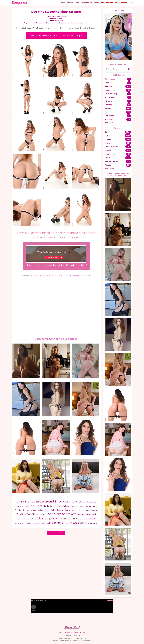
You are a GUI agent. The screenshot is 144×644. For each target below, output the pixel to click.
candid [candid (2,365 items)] (62, 507)
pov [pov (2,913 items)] (73, 514)
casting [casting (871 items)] (70, 507)
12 (129, 105)
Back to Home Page (56, 533)
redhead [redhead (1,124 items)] (92, 514)
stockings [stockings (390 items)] (18, 523)
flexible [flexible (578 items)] (30, 510)
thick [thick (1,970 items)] (52, 523)
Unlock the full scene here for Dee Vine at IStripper (56, 36)
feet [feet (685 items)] (17, 510)
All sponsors (109, 168)
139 (128, 108)
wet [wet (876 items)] (96, 523)
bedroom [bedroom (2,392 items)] (47, 502)
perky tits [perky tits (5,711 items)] (55, 514)
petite (64, 23)
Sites (77, 3)
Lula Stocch (109, 105)
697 (128, 147)
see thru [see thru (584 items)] (27, 519)
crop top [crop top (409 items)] (83, 507)
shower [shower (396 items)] (70, 519)
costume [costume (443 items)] (76, 507)
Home (62, 3)
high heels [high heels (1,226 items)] (53, 510)
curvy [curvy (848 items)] (89, 507)
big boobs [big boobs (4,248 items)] (60, 502)
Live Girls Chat (107, 3)
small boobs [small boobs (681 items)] (91, 519)
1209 (128, 136)
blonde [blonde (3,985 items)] (77, 502)
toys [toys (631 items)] (66, 523)
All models (109, 123)
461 (128, 90)
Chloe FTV (109, 83)
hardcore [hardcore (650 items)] (44, 510)
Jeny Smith (109, 112)
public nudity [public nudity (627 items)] (81, 514)
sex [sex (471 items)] (36, 519)
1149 (128, 139)
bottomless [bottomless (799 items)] (20, 507)
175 (128, 112)
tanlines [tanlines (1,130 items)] (33, 523)
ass (30, 23)
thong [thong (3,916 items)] (59, 523)
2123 (128, 132)
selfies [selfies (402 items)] (32, 519)
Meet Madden (110, 90)
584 (128, 150)
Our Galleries (61, 16)
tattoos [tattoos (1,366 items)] (41, 523)
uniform (85, 23)
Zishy (107, 132)
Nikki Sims (109, 86)
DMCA (76, 632)
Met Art (108, 143)
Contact (82, 632)
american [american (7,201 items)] (24, 502)
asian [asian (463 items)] (34, 502)
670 (128, 86)
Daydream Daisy (111, 94)
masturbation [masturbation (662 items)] (79, 510)
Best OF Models (121, 3)
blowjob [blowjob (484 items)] (85, 502)
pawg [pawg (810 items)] (45, 514)
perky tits (58, 23)
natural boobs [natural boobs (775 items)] (92, 510)
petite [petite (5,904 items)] (66, 514)
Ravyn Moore (110, 79)
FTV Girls (108, 136)
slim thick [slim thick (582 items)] (82, 519)
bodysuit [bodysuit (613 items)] (92, 502)
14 (129, 116)
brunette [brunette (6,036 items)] (37, 506)
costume (42, 23)
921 (128, 143)
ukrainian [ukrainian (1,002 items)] (89, 523)
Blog (131, 3)
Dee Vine (60, 21)
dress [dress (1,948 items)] (95, 507)
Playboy (108, 165)
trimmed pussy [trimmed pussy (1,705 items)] (76, 523)
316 (128, 165)
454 (128, 158)
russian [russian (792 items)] (20, 519)
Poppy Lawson (110, 97)
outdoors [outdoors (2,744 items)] (30, 514)
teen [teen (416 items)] (47, 523)
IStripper (60, 18)
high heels (50, 23)
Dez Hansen (109, 116)
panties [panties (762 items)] (39, 514)
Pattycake (109, 158)
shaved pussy (77, 23)
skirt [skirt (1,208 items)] (75, 519)
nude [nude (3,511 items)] (20, 514)
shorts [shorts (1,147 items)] (64, 519)
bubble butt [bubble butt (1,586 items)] (51, 507)
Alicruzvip (108, 101)
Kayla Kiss (109, 108)
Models (97, 3)
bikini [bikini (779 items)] (70, 502)
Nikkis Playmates (111, 147)
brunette (35, 23)
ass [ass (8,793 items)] (39, 502)
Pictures (70, 3)
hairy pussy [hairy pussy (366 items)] (36, 510)
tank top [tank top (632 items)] (25, 523)
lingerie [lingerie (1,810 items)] (69, 510)
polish (69, 23)
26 (129, 119)
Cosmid (108, 139)
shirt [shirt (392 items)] (60, 519)
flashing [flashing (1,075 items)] (22, 510)
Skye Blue (108, 119)
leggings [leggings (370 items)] (62, 510)
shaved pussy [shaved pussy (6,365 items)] (48, 519)
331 (128, 161)
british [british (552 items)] (28, 507)
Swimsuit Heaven (111, 161)
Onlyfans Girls (86, 3)
